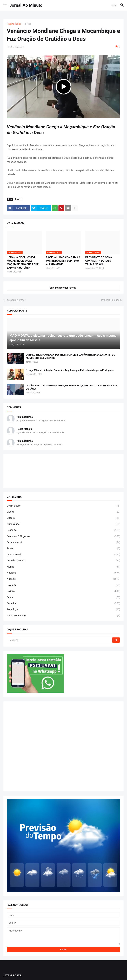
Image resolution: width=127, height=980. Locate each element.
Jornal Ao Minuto (26, 5)
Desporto (63, 530)
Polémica (63, 585)
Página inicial (14, 24)
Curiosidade (63, 524)
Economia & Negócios (63, 536)
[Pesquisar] (60, 640)
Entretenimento (63, 542)
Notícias (63, 579)
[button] (5, 5)
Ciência (63, 512)
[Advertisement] (63, 746)
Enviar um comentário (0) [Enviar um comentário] (64, 288)
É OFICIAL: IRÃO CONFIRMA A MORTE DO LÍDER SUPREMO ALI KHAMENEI (63, 261)
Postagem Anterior (15, 300)
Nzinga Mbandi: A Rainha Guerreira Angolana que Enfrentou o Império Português (70, 370)
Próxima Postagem (111, 300)
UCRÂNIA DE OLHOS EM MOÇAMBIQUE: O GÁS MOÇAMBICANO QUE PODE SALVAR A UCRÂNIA (23, 263)
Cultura (63, 518)
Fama (63, 549)
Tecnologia (63, 610)
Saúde (63, 597)
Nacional (63, 573)
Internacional (63, 555)
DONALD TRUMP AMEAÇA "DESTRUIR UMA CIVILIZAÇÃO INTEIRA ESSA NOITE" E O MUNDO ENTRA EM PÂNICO (71, 356)
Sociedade (63, 603)
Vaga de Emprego (63, 616)
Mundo (63, 567)
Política (28, 24)
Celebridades (63, 506)
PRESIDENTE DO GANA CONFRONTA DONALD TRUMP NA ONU (99, 261)
